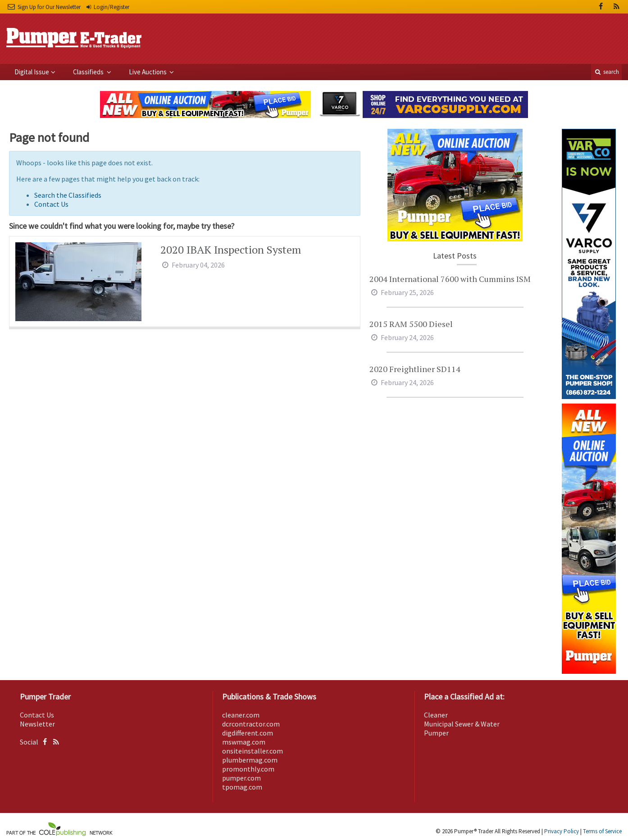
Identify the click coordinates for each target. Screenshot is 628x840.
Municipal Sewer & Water (462, 724)
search (606, 72)
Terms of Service (602, 831)
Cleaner (436, 715)
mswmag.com (244, 742)
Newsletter (37, 724)
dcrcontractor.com (251, 724)
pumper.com (241, 778)
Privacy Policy (562, 831)
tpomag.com (242, 787)
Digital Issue (32, 72)
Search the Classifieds (68, 195)
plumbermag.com (250, 760)
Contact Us (51, 204)
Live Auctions (148, 72)
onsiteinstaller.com (253, 751)
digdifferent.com (248, 733)
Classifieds (89, 72)
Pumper (436, 733)
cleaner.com (241, 715)
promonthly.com (248, 769)
